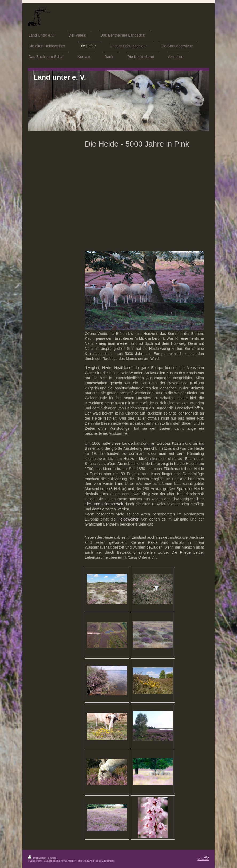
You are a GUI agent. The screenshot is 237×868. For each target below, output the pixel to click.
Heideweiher (128, 519)
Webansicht (203, 859)
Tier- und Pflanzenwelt (104, 504)
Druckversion (37, 858)
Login (207, 856)
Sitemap (52, 858)
